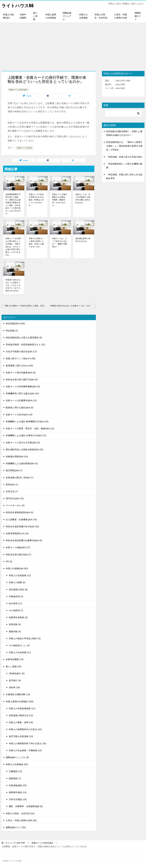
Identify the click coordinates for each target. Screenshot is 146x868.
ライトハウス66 (18, 5)
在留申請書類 (23, 16)
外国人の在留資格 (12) (20, 575)
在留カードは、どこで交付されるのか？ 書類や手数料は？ (60, 243)
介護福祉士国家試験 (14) (18, 694)
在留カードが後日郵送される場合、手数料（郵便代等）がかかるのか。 (60, 200)
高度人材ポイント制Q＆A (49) (21, 358)
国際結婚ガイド (138, 16)
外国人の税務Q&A (8, 16)
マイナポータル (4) (15, 505)
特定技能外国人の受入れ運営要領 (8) (24, 338)
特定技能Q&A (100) (15, 323)
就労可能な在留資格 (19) (21, 736)
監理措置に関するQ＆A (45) (19, 366)
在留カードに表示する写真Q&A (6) (23, 443)
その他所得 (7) (16, 610)
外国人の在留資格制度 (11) (22, 708)
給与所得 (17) (15, 603)
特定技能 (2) (12, 331)
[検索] (123, 113)
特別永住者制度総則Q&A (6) (20, 512)
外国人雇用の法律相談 (51, 16)
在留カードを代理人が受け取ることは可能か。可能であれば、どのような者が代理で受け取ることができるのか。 (13, 247)
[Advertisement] (73, 45)
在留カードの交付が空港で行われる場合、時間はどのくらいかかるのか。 (36, 200)
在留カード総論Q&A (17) (18, 547)
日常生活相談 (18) (18, 799)
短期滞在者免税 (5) (18, 617)
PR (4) (9, 561)
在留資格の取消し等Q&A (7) (20, 478)
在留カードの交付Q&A (18, 90)
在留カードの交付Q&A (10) (19, 415)
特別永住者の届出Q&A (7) (18, 555)
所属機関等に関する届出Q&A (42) (22, 393)
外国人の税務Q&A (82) (17, 568)
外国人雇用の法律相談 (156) (20, 701)
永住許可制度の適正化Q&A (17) (21, 352)
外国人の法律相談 (83, 16)
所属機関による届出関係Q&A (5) (22, 463)
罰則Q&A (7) (12, 485)
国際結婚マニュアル (67, 16)
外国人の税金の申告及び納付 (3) (25, 638)
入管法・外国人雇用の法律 (120, 16)
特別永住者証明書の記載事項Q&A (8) (24, 540)
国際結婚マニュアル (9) (17, 757)
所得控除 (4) (15, 624)
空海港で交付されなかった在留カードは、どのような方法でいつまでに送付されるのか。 (13, 285)
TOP (15, 843)
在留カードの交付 (25, 148)
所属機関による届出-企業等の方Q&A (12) (26, 435)
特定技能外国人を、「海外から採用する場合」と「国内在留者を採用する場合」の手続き (124, 146)
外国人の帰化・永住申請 (101, 16)
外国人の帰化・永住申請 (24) (20, 813)
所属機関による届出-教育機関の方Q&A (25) (27, 422)
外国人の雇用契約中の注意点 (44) (25, 729)
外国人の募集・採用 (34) (21, 722)
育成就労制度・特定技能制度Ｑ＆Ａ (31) (26, 345)
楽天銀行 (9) (15, 680)
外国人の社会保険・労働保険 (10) (25, 750)
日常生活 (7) (12, 491)
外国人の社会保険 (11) (20, 652)
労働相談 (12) (15, 771)
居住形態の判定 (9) (18, 590)
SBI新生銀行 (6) (17, 673)
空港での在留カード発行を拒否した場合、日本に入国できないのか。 (36, 243)
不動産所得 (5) (16, 596)
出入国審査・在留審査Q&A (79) (21, 520)
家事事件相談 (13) (18, 792)
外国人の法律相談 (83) (17, 764)
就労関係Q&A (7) (14, 470)
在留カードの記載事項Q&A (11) (21, 400)
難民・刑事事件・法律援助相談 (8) (26, 806)
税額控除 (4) (15, 631)
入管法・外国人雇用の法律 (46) (21, 820)
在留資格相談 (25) (18, 785)
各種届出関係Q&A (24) (17, 456)
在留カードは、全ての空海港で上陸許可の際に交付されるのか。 (83, 198)
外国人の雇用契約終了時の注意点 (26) (27, 743)
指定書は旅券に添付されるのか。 (83, 240)
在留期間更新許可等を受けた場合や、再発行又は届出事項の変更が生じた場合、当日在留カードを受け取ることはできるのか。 (13, 204)
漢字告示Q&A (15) (15, 498)
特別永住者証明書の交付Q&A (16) (22, 526)
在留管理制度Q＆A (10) (17, 533)
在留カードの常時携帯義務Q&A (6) (23, 387)
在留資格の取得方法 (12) (21, 715)
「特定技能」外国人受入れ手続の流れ (124, 157)
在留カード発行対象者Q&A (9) (21, 373)
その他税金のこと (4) (19, 645)
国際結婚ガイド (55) (16, 827)
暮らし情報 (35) (14, 666)
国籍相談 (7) (15, 778)
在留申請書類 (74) (15, 659)
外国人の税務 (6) (17, 582)
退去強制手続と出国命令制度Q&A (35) (25, 450)
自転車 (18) (14, 687)
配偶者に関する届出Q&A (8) (20, 408)
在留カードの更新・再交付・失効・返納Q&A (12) (30, 428)
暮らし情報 (35, 16)
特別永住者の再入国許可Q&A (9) (22, 380)
